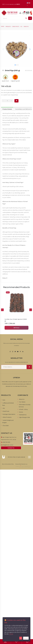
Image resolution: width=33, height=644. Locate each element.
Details (11, 634)
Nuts (4, 400)
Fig (21, 27)
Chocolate (6, 426)
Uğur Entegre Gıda (24, 417)
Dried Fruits (16, 27)
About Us (22, 399)
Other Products (7, 417)
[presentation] (2, 310)
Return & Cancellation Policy (8, 464)
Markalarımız (23, 415)
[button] (30, 49)
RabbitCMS (28, 466)
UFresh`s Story (23, 409)
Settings (26, 638)
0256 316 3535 (6, 442)
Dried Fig (26, 27)
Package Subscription (9, 414)
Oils (4, 408)
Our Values (22, 402)
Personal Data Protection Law (21, 464)
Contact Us (11, 448)
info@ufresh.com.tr (8, 445)
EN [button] (29, 4)
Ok (21, 638)
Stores (21, 412)
